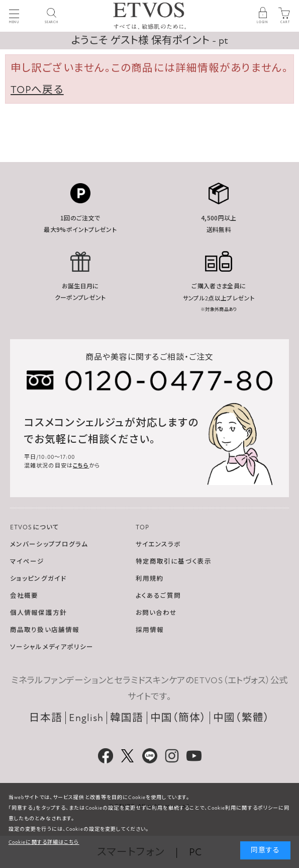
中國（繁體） (241, 718)
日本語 (46, 718)
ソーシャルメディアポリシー (52, 647)
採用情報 (150, 630)
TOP (142, 527)
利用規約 (150, 579)
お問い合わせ (157, 613)
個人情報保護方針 (38, 613)
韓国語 (127, 718)
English (86, 718)
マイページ (27, 562)
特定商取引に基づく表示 (174, 562)
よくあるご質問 (159, 596)
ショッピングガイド (38, 579)
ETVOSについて (35, 527)
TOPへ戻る (37, 90)
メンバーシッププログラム (49, 544)
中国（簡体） (179, 718)
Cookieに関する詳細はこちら (44, 842)
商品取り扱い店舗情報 (45, 630)
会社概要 (24, 596)
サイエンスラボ (159, 544)
